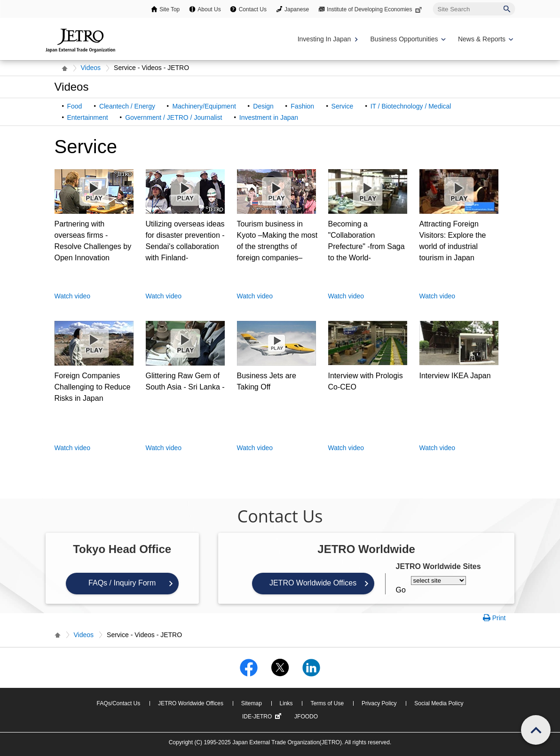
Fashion (302, 106)
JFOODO (306, 717)
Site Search (433, 2)
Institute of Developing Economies (375, 9)
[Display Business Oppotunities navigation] (407, 39)
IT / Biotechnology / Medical (411, 106)
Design (263, 106)
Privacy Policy (379, 703)
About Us (209, 9)
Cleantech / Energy (127, 106)
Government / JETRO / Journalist (174, 117)
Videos (91, 68)
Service (343, 106)
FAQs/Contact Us (119, 703)
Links (286, 703)
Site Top (170, 9)
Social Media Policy (439, 703)
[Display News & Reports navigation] (485, 39)
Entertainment (88, 117)
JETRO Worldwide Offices (313, 583)
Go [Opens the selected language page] (401, 590)
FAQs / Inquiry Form (122, 583)
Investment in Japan (269, 117)
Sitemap (252, 703)
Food (75, 106)
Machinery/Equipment (204, 106)
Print (499, 618)
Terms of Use (327, 703)
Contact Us (253, 9)
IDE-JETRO (263, 717)
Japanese (297, 9)
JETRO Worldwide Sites (438, 566)
